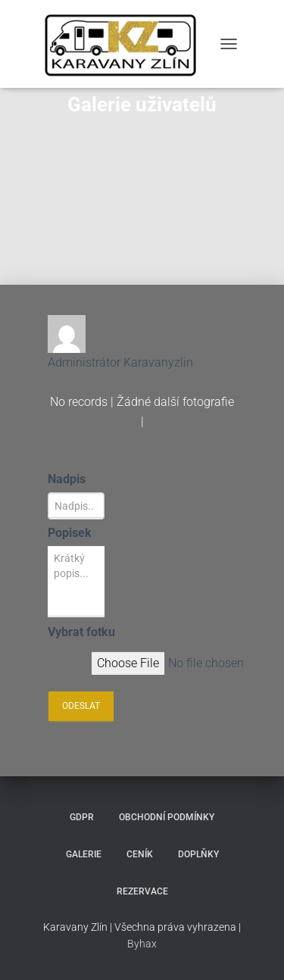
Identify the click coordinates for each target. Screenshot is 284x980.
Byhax (142, 944)
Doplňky (198, 854)
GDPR (82, 817)
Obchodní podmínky (167, 817)
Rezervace (142, 891)
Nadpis (67, 479)
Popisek (70, 533)
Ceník (140, 854)
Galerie (84, 854)
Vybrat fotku (81, 632)
